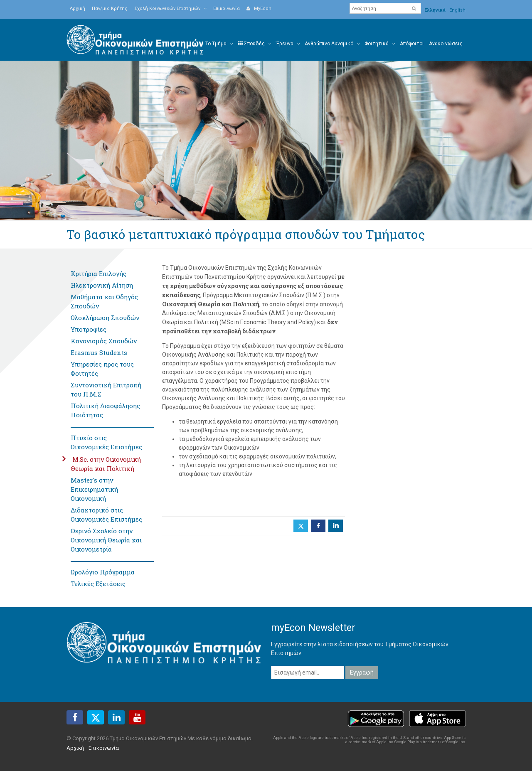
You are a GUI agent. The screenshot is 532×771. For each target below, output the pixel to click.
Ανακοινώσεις (446, 44)
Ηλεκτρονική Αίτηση (102, 285)
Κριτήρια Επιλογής (99, 273)
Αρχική (78, 9)
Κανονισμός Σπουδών (104, 341)
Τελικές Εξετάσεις (98, 584)
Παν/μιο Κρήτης (110, 9)
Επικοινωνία (227, 9)
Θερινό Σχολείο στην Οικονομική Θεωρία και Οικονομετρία (106, 540)
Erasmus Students (99, 352)
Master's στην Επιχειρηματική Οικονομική (94, 489)
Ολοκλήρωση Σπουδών (105, 318)
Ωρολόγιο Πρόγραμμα (103, 572)
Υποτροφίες (89, 329)
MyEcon (259, 9)
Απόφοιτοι (412, 44)
